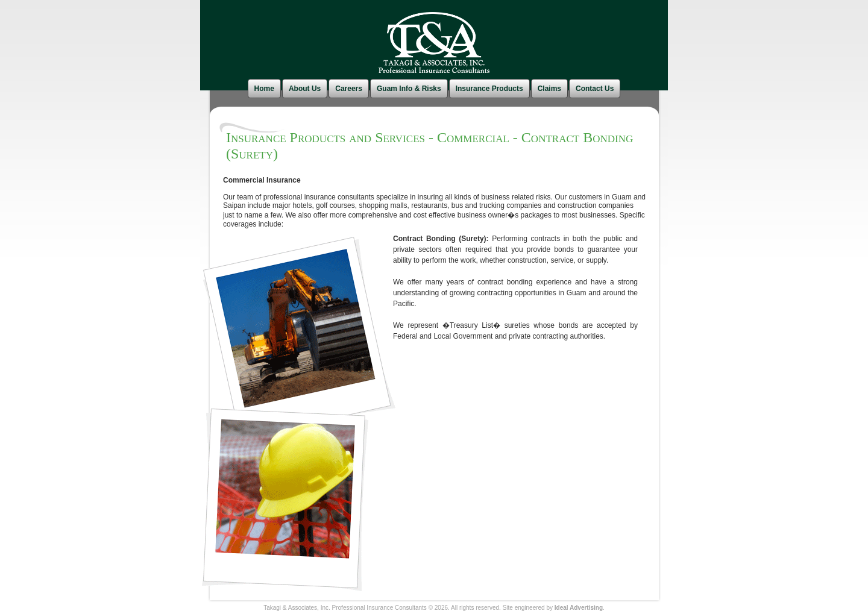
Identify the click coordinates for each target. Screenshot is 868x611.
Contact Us (595, 89)
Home (264, 89)
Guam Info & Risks (409, 89)
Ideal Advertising (579, 608)
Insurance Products (489, 89)
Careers (349, 89)
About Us (305, 89)
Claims (549, 89)
